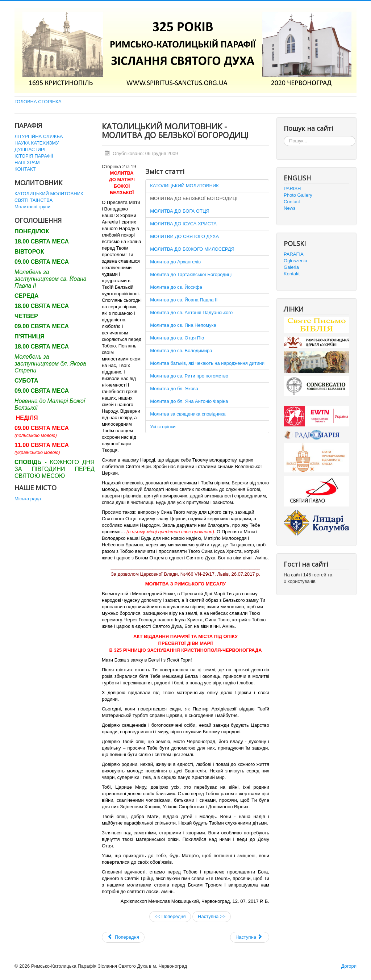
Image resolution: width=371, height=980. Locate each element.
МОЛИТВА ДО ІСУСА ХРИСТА (183, 224)
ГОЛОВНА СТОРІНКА (38, 102)
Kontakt (292, 274)
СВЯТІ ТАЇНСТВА (34, 200)
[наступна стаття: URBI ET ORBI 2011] (250, 937)
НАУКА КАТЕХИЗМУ (37, 143)
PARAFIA (294, 254)
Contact (292, 202)
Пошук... (284, 136)
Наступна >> (212, 916)
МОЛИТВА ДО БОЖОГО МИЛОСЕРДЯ (192, 249)
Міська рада (28, 499)
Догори (349, 966)
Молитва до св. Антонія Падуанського (191, 312)
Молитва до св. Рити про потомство (189, 376)
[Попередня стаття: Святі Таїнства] (123, 937)
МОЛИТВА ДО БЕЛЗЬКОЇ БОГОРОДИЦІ (194, 198)
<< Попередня (170, 916)
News (290, 208)
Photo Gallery (298, 195)
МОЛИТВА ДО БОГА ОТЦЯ (180, 211)
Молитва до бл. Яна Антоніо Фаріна (189, 401)
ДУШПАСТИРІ (30, 149)
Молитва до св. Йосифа (176, 287)
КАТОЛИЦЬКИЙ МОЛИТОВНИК (49, 194)
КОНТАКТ (25, 169)
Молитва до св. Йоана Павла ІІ (184, 300)
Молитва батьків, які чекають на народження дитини (207, 363)
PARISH (292, 189)
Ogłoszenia (295, 261)
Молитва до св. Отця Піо (177, 338)
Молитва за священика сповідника (188, 414)
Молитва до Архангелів (175, 262)
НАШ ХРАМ (27, 162)
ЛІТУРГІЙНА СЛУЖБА (39, 136)
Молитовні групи (32, 207)
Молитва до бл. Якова (174, 389)
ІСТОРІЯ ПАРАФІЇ (34, 156)
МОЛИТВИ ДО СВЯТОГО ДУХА (184, 236)
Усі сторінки (163, 427)
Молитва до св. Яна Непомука (183, 325)
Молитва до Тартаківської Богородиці (191, 274)
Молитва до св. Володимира (181, 351)
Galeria (291, 267)
